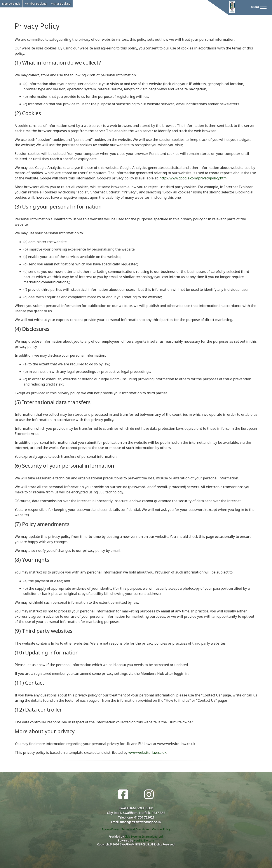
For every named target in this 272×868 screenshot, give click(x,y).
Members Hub (11, 4)
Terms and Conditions (135, 829)
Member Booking (36, 4)
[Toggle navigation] (259, 7)
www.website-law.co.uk (147, 752)
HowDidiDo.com (144, 841)
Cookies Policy (161, 829)
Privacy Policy (110, 829)
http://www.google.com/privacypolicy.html (194, 178)
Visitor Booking (61, 4)
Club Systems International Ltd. (144, 837)
